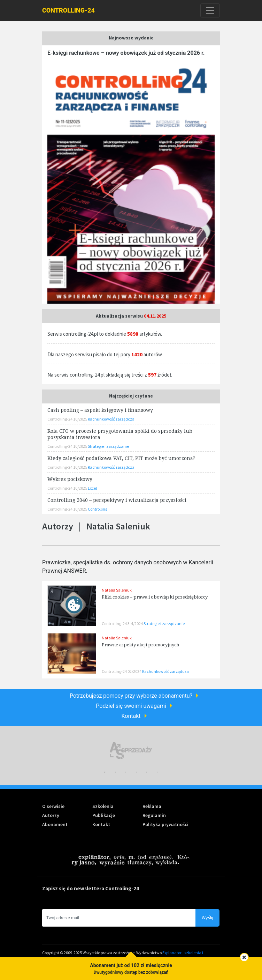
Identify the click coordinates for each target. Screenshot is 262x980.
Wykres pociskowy (70, 479)
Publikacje (104, 815)
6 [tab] (157, 772)
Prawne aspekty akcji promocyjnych (140, 645)
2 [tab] (115, 772)
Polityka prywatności (165, 824)
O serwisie (53, 806)
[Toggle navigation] (210, 10)
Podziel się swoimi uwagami (131, 706)
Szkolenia (103, 806)
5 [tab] (147, 772)
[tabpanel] (131, 751)
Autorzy (51, 815)
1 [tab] (105, 772)
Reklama (152, 806)
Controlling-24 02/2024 (122, 671)
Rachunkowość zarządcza (165, 671)
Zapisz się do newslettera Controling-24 (91, 888)
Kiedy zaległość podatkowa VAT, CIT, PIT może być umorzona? (121, 458)
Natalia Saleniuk (117, 590)
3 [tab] (126, 772)
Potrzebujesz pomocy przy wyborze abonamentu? (131, 696)
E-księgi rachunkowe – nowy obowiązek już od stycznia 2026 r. (126, 53)
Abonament (55, 824)
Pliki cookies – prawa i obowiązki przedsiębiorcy (155, 597)
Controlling (98, 509)
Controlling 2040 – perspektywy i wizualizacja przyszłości (117, 500)
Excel (92, 488)
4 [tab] (136, 772)
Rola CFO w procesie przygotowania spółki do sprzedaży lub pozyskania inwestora (120, 434)
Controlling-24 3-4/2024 (123, 623)
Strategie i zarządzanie (164, 623)
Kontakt (131, 716)
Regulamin (154, 815)
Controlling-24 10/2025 (68, 419)
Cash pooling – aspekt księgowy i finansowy (100, 410)
